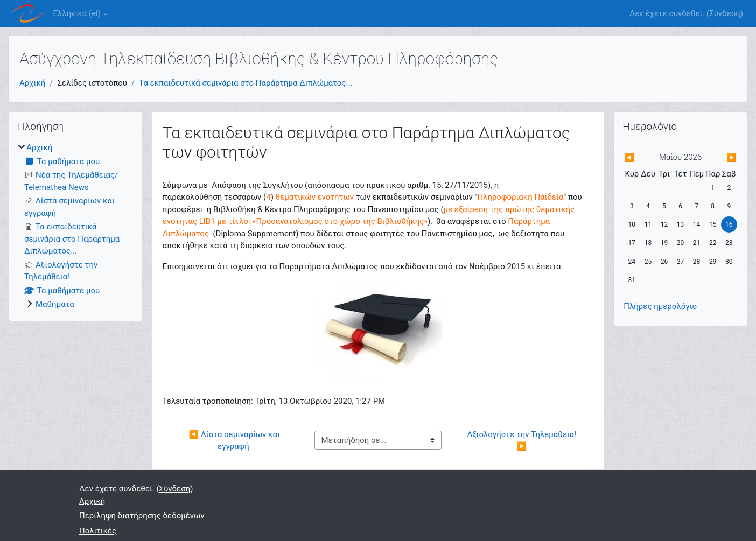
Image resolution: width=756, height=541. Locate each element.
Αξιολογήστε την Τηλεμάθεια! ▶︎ (522, 441)
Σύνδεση (725, 13)
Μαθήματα (55, 304)
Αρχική (32, 83)
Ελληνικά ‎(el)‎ (77, 13)
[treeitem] (76, 226)
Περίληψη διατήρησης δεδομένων (142, 516)
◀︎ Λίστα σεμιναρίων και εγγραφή (236, 441)
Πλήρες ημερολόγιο (660, 306)
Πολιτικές (98, 531)
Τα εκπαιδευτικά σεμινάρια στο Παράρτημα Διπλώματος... (246, 83)
